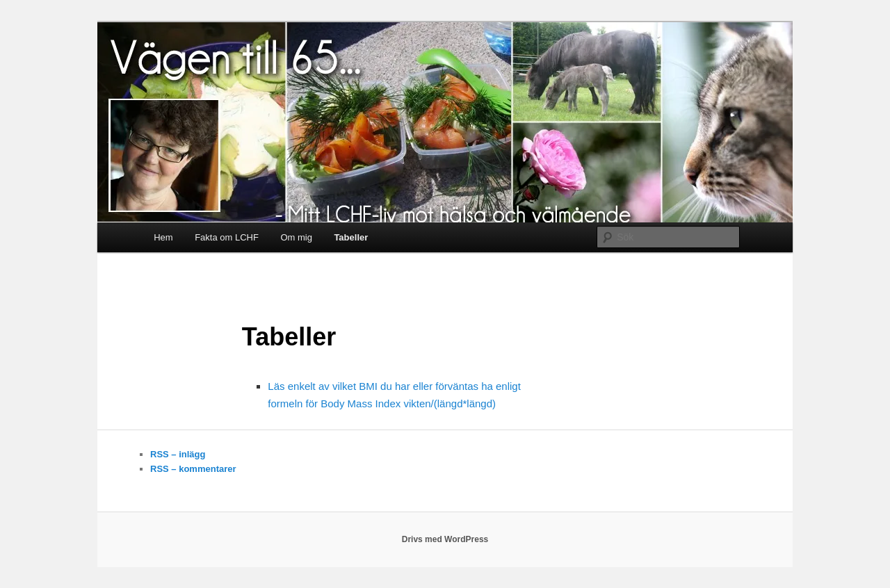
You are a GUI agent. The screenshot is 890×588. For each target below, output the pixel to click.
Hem (163, 237)
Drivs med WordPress (445, 539)
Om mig (296, 237)
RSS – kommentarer (193, 469)
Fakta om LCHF (227, 237)
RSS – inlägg (178, 454)
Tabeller (351, 237)
